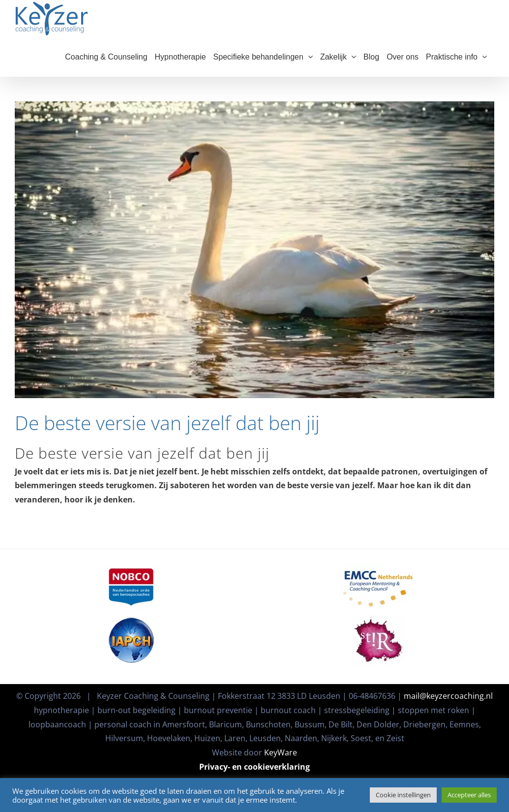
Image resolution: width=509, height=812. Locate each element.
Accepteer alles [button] (469, 795)
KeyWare (281, 738)
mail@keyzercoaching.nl (448, 682)
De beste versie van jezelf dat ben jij (167, 432)
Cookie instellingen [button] (403, 795)
